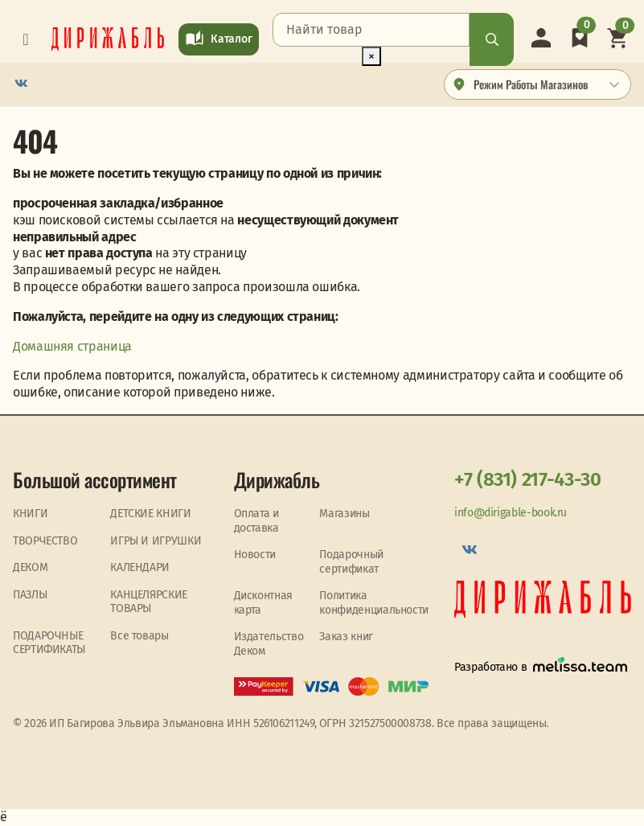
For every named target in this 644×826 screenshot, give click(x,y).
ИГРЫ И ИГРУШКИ (156, 541)
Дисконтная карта (263, 603)
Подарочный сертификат (351, 562)
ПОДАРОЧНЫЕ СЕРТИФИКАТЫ (49, 643)
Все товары (139, 636)
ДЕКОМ (30, 567)
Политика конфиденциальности (374, 603)
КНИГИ (30, 514)
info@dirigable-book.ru (511, 513)
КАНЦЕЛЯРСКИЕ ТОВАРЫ (149, 602)
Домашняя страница (72, 346)
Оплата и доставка (256, 521)
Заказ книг (346, 637)
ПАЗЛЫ (30, 595)
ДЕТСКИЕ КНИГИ (150, 514)
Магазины (344, 514)
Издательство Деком (269, 644)
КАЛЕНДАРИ (140, 567)
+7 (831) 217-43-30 (528, 479)
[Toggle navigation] (26, 39)
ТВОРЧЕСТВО (45, 541)
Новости (255, 555)
